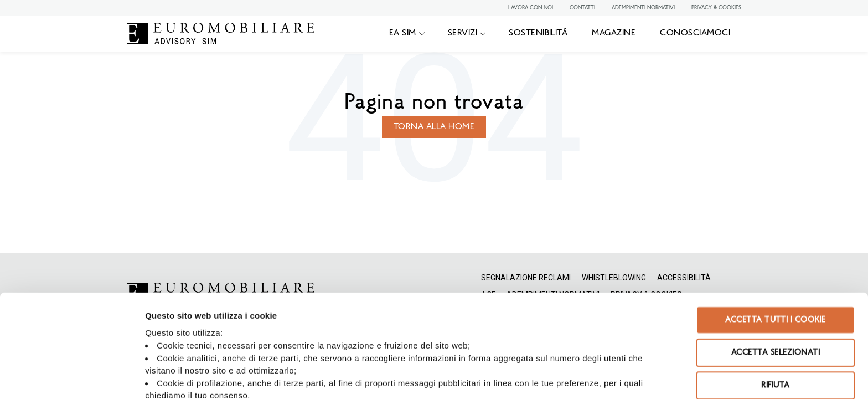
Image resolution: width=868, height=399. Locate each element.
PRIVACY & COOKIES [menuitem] (716, 8)
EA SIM (403, 33)
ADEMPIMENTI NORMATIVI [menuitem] (643, 8)
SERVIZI (463, 33)
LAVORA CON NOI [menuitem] (531, 8)
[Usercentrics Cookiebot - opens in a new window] (72, 377)
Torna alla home (434, 127)
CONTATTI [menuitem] (582, 8)
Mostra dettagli (424, 377)
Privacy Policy (332, 306)
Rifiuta (775, 283)
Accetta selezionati (776, 250)
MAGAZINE (614, 33)
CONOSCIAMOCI (695, 33)
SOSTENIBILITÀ (538, 33)
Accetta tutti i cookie (776, 218)
